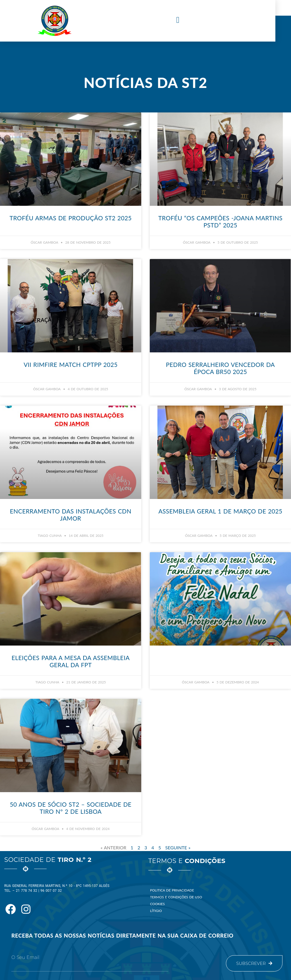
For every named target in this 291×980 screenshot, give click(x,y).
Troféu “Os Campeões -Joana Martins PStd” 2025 (220, 221)
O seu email (25, 958)
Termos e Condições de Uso (176, 897)
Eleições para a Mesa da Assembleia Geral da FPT (71, 661)
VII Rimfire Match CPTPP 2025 (71, 364)
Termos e (187, 861)
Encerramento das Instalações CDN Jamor (71, 515)
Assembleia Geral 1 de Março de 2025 (220, 511)
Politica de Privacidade (172, 890)
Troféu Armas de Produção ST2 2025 (71, 218)
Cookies (157, 904)
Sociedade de (48, 860)
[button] (186, 20)
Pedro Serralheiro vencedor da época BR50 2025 (220, 368)
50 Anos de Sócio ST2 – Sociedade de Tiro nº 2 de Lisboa (70, 808)
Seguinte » (178, 848)
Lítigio (156, 911)
